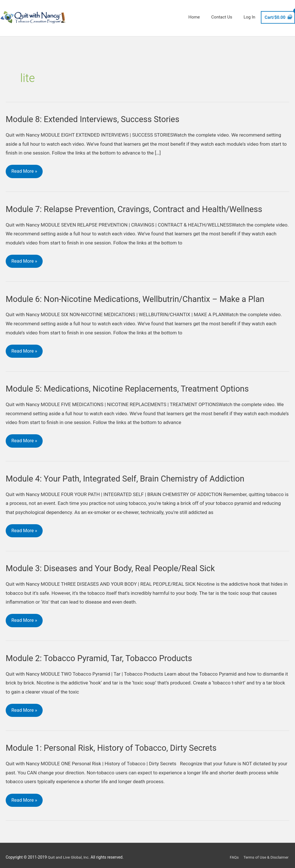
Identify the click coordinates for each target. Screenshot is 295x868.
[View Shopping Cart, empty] (278, 15)
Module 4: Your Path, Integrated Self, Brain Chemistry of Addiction (130, 476)
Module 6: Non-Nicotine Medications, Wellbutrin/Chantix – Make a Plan (140, 296)
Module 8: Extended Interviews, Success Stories (96, 116)
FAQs (233, 853)
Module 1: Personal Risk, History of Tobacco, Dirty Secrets (115, 747)
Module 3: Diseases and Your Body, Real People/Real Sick (114, 566)
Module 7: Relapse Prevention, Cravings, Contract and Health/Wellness (139, 206)
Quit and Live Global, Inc (69, 853)
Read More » (25, 166)
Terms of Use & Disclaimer (266, 853)
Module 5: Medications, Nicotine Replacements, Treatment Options (132, 386)
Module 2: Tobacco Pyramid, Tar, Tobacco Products (102, 656)
